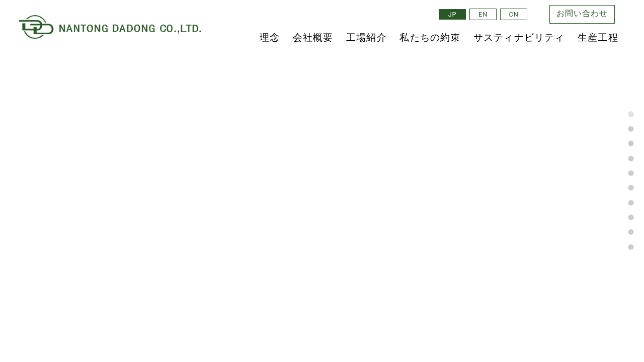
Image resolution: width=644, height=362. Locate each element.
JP (453, 14)
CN (514, 14)
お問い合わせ (582, 14)
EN (483, 14)
